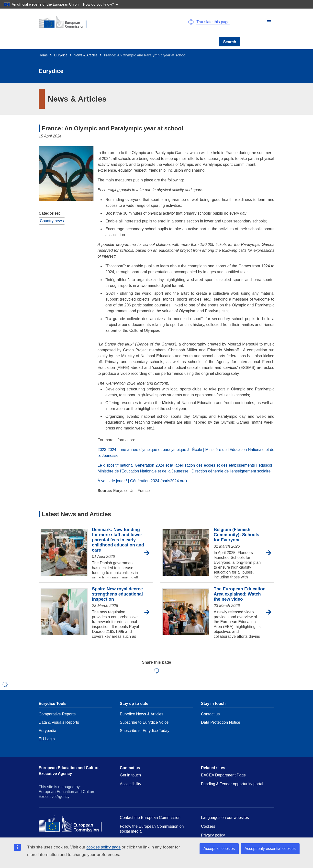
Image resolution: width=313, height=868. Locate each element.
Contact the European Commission (150, 818)
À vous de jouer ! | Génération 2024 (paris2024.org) (142, 481)
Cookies (208, 826)
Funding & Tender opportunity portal (232, 784)
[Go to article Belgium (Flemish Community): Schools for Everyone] (270, 553)
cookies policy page (103, 847)
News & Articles (86, 55)
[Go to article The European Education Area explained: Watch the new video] (270, 612)
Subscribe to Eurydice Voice (144, 722)
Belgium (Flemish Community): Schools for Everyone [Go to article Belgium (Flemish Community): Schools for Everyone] (236, 535)
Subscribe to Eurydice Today (145, 731)
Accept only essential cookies (270, 849)
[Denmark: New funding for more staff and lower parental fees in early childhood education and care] (64, 553)
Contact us (210, 714)
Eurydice (61, 55)
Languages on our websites (225, 818)
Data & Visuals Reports (59, 722)
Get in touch (130, 775)
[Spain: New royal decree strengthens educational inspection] (64, 612)
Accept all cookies (219, 849)
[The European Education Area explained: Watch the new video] (186, 612)
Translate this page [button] (213, 22)
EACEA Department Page (223, 775)
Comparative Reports (57, 714)
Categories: (49, 213)
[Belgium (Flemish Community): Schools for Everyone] (186, 553)
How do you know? (101, 4)
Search (229, 42)
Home (43, 55)
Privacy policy (213, 835)
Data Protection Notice (221, 722)
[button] (269, 22)
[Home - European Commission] (95, 22)
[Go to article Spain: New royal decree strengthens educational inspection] (148, 612)
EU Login (47, 739)
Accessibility (130, 784)
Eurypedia (47, 731)
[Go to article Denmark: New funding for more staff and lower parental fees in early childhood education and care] (148, 553)
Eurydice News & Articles (142, 714)
